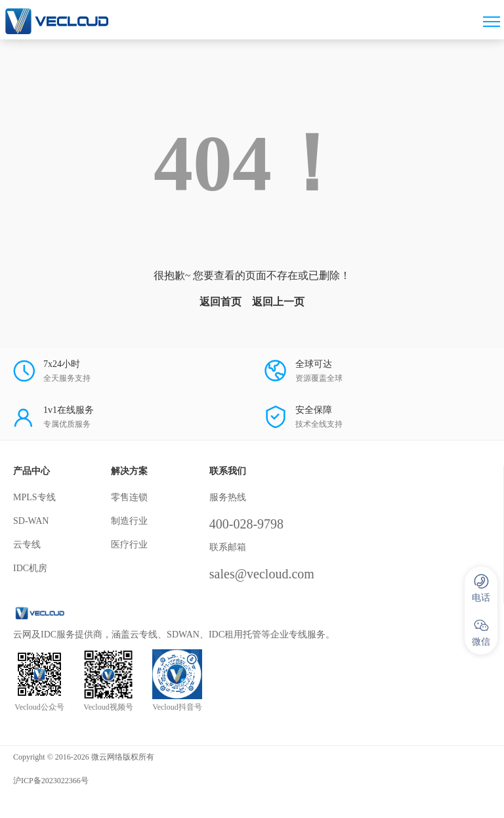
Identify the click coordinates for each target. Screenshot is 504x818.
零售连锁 (129, 497)
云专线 (27, 545)
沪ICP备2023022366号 (51, 781)
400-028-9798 (246, 524)
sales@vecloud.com (262, 574)
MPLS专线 (34, 497)
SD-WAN (31, 521)
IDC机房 (30, 568)
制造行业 (129, 521)
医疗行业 (129, 545)
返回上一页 (278, 302)
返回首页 (220, 302)
